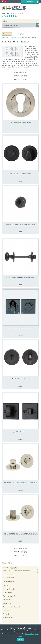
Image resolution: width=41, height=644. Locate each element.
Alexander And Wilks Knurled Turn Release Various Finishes (20, 533)
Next (26, 79)
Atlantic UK (7, 618)
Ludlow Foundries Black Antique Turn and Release (20, 277)
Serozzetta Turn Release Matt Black (20, 173)
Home (15, 34)
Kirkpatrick (6, 593)
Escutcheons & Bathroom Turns (11, 37)
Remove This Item (37, 570)
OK (38, 25)
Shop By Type (22, 34)
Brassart (6, 603)
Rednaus (6, 600)
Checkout (30, 2)
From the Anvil (8, 596)
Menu (5, 21)
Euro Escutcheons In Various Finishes (20, 123)
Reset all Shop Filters (9, 575)
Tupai (5, 611)
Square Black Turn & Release (20, 432)
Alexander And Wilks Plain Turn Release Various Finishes (20, 482)
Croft (4, 585)
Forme (5, 614)
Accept (20, 640)
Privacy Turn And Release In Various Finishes (21, 379)
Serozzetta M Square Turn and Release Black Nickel (20, 328)
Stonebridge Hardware (10, 607)
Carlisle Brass (7, 582)
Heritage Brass (8, 589)
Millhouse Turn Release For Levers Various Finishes (20, 224)
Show (15, 76)
